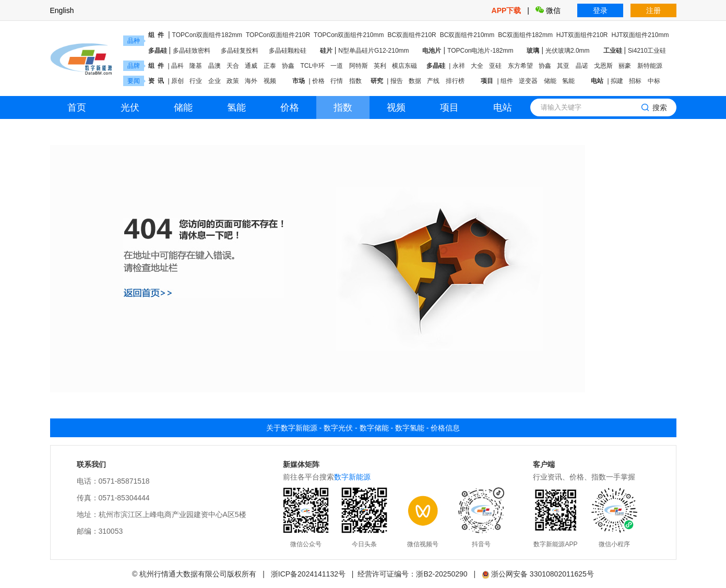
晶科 (177, 66)
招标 (635, 81)
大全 (477, 66)
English (62, 10)
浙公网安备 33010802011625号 (538, 574)
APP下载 (508, 10)
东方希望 (520, 66)
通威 (251, 66)
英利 (380, 66)
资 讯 (156, 81)
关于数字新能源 (292, 428)
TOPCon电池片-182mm (480, 51)
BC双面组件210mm (467, 35)
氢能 (568, 81)
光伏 (130, 107)
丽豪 (625, 66)
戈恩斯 (603, 66)
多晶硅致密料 (192, 51)
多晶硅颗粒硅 (288, 51)
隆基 (196, 66)
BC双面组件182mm (525, 35)
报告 (397, 81)
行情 (337, 81)
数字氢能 (410, 428)
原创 (177, 81)
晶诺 (582, 66)
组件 (507, 81)
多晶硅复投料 (240, 51)
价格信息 (445, 428)
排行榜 (455, 81)
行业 (196, 81)
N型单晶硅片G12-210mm (373, 51)
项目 (487, 81)
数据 (415, 81)
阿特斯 (359, 66)
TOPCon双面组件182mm (207, 35)
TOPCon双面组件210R (278, 35)
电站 (597, 81)
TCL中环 (312, 66)
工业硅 (613, 51)
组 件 (156, 35)
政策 (233, 81)
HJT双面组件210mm (640, 35)
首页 (77, 107)
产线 (433, 81)
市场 (299, 81)
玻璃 (533, 51)
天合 (233, 66)
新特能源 (650, 66)
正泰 (270, 66)
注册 (653, 10)
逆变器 (528, 81)
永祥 (459, 66)
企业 (215, 81)
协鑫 (288, 66)
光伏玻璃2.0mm (568, 51)
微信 (548, 10)
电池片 (432, 51)
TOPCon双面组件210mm (349, 35)
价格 (318, 81)
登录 (600, 10)
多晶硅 (158, 51)
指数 (355, 81)
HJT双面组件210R (582, 35)
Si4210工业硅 (647, 51)
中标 (654, 81)
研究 (377, 81)
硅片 (326, 51)
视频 (270, 81)
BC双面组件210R (412, 35)
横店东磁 (404, 66)
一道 (337, 66)
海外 (251, 81)
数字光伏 (338, 428)
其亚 (563, 66)
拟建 (617, 81)
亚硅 (495, 66)
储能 (550, 81)
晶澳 (215, 66)
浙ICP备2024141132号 (308, 574)
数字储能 (374, 428)
